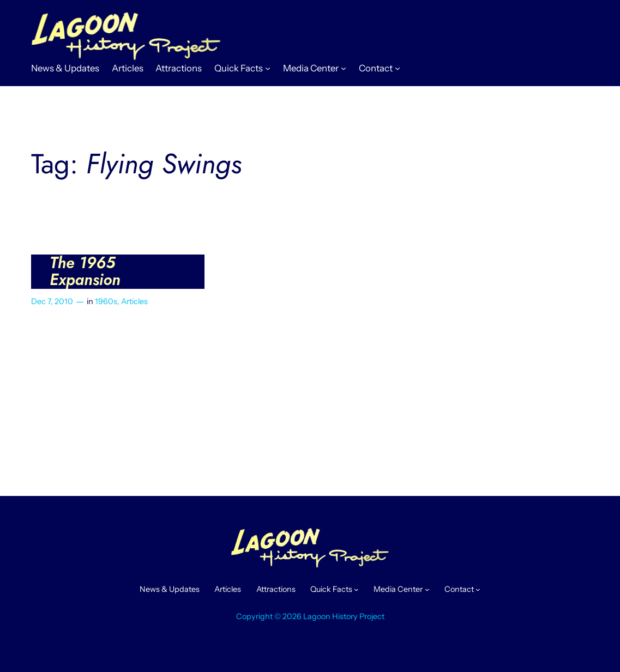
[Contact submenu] (398, 68)
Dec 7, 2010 (52, 301)
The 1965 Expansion (85, 272)
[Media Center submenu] (344, 68)
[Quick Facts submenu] (268, 68)
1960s (106, 301)
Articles (134, 301)
